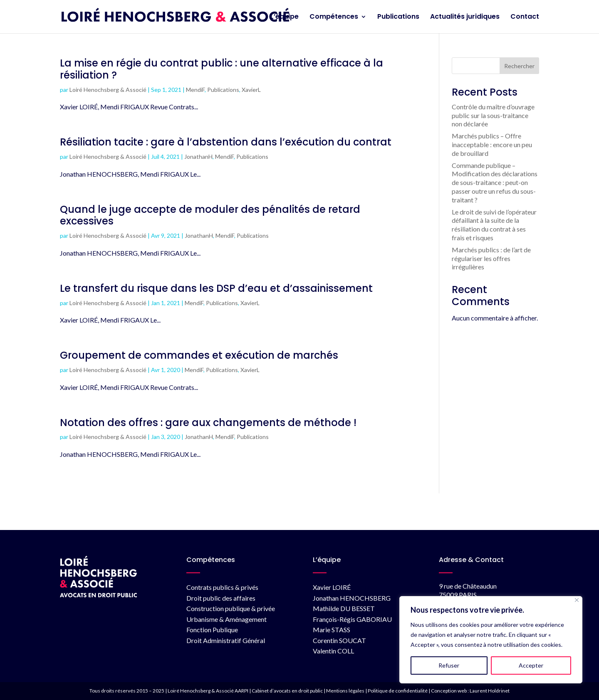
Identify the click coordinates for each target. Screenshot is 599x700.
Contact (525, 17)
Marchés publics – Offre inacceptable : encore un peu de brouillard (492, 144)
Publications (398, 17)
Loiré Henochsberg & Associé (108, 90)
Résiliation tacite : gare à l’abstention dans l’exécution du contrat (226, 142)
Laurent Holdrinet (490, 691)
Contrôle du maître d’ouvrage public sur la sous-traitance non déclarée (493, 115)
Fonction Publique (212, 630)
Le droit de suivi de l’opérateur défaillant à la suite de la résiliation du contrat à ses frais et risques (494, 225)
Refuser (449, 665)
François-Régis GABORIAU (352, 619)
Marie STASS (332, 630)
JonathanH (198, 157)
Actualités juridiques (465, 17)
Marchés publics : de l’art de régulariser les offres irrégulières (491, 258)
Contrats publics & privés (222, 587)
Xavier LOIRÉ (332, 587)
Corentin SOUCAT (339, 640)
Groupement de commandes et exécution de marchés (199, 355)
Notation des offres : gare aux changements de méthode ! (208, 423)
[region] (491, 640)
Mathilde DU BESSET (344, 608)
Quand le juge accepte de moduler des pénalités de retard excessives (210, 215)
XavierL (251, 90)
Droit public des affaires (221, 598)
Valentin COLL (333, 651)
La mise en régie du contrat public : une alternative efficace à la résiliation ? (222, 69)
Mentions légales (345, 691)
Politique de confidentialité (398, 691)
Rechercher (519, 66)
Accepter (531, 665)
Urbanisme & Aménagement (226, 619)
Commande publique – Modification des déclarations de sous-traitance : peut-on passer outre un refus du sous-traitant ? (495, 182)
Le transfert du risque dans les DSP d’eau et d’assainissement (216, 288)
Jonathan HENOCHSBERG (352, 598)
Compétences (334, 17)
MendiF (195, 90)
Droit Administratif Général (226, 640)
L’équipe (285, 17)
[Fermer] (577, 600)
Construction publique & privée (231, 608)
